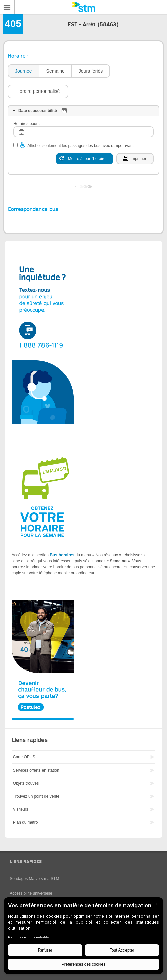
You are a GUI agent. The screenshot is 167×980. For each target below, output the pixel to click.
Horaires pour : (27, 124)
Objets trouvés (26, 783)
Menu (7, 7)
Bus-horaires (62, 555)
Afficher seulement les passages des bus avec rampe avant (80, 146)
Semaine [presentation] (55, 71)
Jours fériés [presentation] (91, 71)
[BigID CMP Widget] (83, 937)
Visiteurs (21, 809)
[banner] (83, 7)
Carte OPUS (24, 757)
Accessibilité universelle (31, 893)
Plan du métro (26, 822)
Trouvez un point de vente (36, 796)
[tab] (23, 71)
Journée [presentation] (24, 71)
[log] (83, 132)
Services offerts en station (36, 770)
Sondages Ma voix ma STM (34, 879)
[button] (38, 91)
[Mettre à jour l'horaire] (85, 159)
